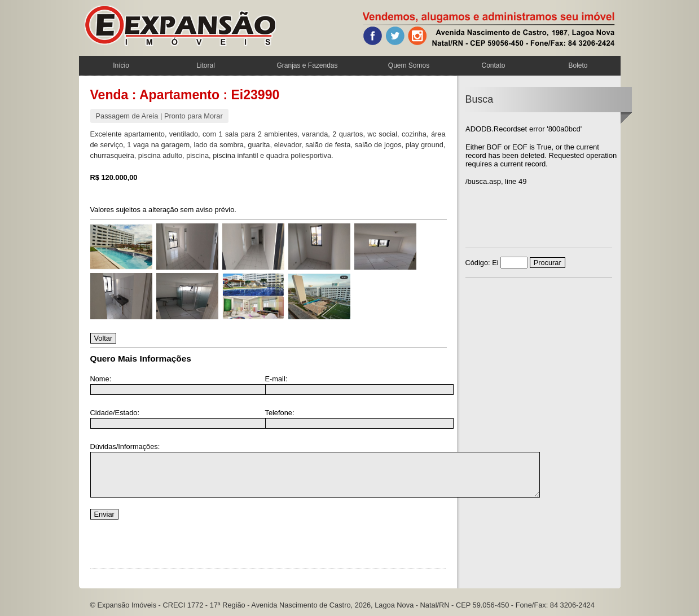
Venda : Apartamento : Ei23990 (185, 95)
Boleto (578, 65)
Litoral (206, 65)
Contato (493, 65)
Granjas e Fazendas (307, 65)
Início (121, 65)
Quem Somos (409, 65)
